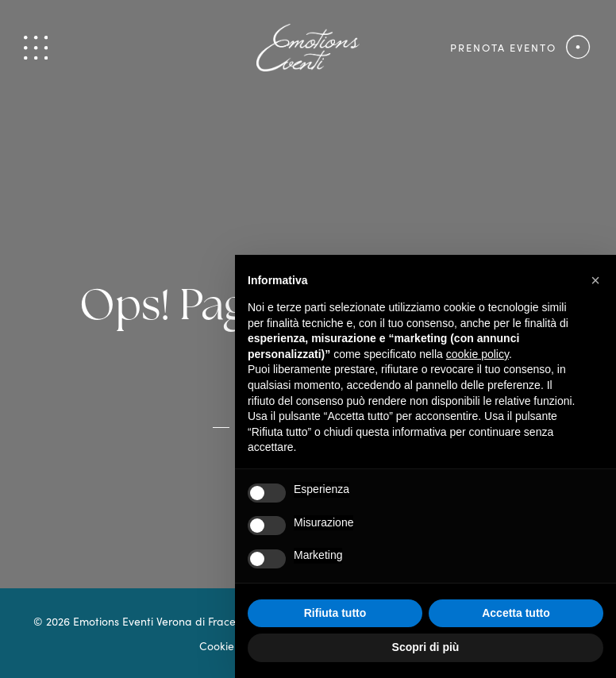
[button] (595, 280)
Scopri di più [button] (426, 647)
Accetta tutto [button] (516, 613)
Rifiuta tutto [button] (335, 613)
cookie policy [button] (477, 354)
